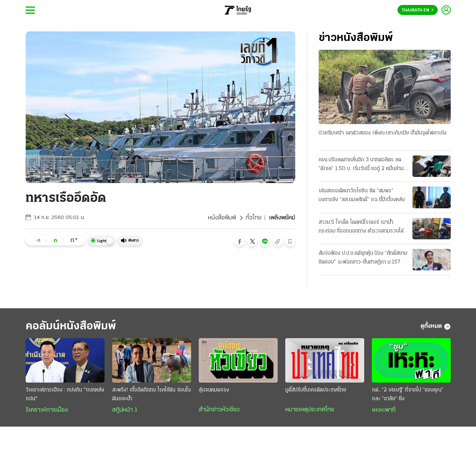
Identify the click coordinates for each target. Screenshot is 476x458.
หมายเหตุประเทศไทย (310, 410)
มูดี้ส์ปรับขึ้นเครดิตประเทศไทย (316, 390)
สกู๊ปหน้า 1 (125, 410)
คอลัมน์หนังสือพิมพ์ (71, 326)
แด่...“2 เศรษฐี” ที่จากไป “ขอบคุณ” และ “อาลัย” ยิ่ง (408, 394)
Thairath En (418, 10)
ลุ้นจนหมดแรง (214, 390)
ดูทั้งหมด (436, 327)
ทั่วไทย (254, 218)
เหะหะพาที (384, 410)
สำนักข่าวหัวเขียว (219, 410)
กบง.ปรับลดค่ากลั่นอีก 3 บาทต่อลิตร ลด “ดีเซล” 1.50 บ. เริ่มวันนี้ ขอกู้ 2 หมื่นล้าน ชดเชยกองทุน (361, 165)
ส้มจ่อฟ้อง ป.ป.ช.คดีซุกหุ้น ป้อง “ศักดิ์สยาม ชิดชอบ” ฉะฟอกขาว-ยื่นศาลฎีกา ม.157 (363, 258)
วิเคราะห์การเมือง (47, 410)
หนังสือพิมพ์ (222, 218)
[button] (240, 242)
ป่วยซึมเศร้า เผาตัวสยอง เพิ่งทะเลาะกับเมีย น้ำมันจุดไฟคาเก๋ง (383, 133)
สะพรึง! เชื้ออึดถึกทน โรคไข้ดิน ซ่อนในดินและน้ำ (151, 394)
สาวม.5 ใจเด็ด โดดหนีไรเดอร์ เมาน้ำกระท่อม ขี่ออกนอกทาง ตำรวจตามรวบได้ (361, 227)
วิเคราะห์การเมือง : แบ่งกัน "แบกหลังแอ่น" (65, 394)
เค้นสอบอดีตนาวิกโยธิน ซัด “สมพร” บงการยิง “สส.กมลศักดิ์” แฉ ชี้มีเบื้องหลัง (362, 195)
